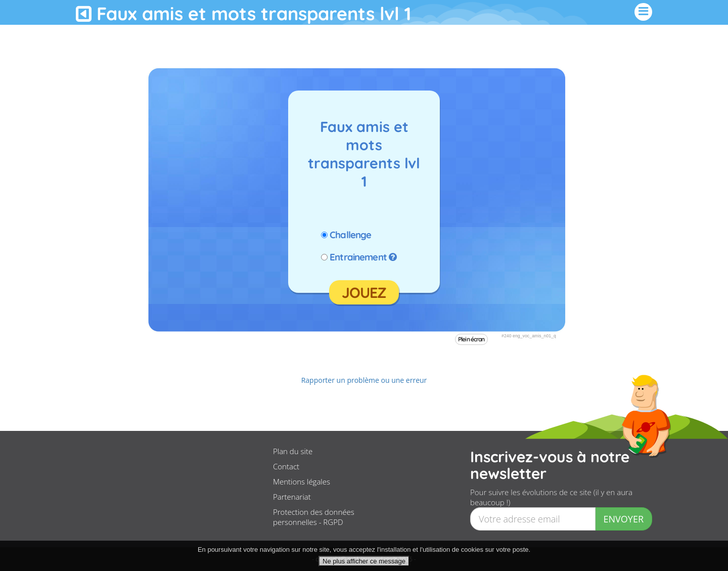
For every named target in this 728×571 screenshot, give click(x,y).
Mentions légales (302, 481)
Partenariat (292, 497)
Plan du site (293, 451)
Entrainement (358, 257)
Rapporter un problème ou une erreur (364, 380)
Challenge (350, 235)
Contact (286, 466)
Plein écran (471, 339)
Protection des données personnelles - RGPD (314, 517)
